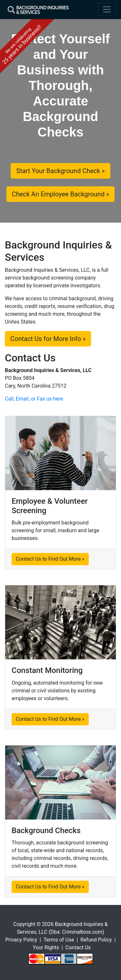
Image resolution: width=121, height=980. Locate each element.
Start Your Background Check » (60, 171)
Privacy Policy (21, 940)
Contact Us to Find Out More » (50, 559)
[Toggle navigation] (107, 9)
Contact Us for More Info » (48, 339)
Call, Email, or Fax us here (34, 399)
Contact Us (78, 947)
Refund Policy (96, 940)
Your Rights (46, 947)
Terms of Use (59, 940)
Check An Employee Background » (61, 194)
